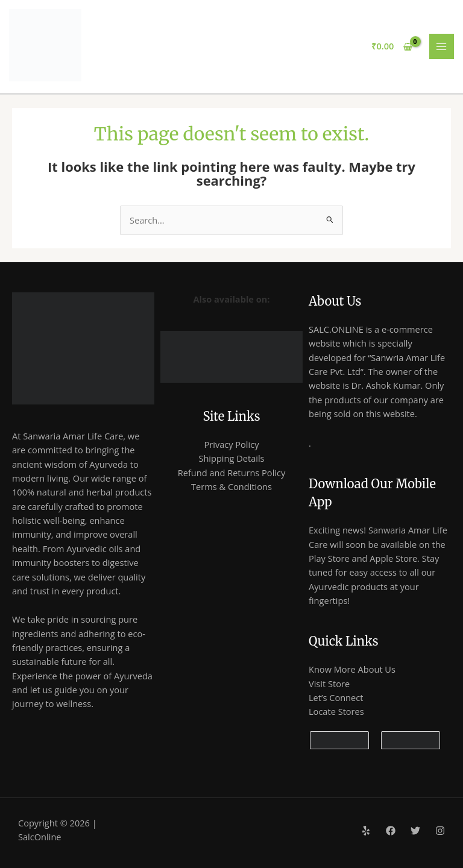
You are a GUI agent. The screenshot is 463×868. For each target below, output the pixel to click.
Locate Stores (336, 711)
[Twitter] (415, 831)
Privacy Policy (231, 444)
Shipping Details (231, 458)
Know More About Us (352, 669)
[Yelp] (366, 831)
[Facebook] (391, 831)
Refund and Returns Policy (232, 473)
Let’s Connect (336, 697)
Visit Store (329, 684)
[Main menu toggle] (442, 46)
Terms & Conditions (231, 486)
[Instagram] (440, 831)
